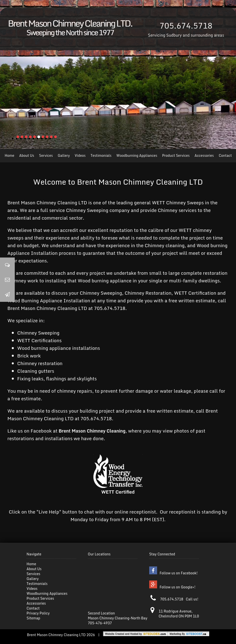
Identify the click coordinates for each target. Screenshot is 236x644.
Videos (80, 155)
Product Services (176, 155)
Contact (225, 155)
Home (9, 155)
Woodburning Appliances (137, 155)
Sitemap (33, 618)
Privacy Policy (38, 613)
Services (46, 155)
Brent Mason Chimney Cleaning (92, 431)
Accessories (204, 155)
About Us (27, 155)
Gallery (64, 155)
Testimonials (101, 155)
